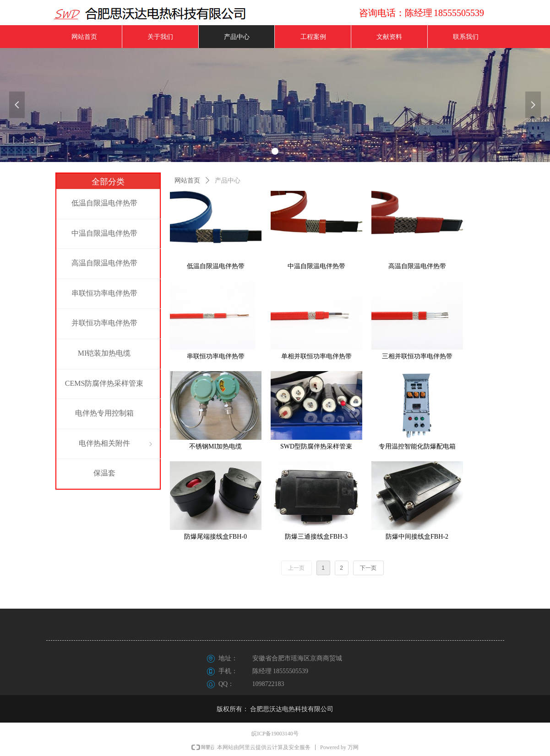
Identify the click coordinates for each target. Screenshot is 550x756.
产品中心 (228, 181)
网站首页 (187, 181)
